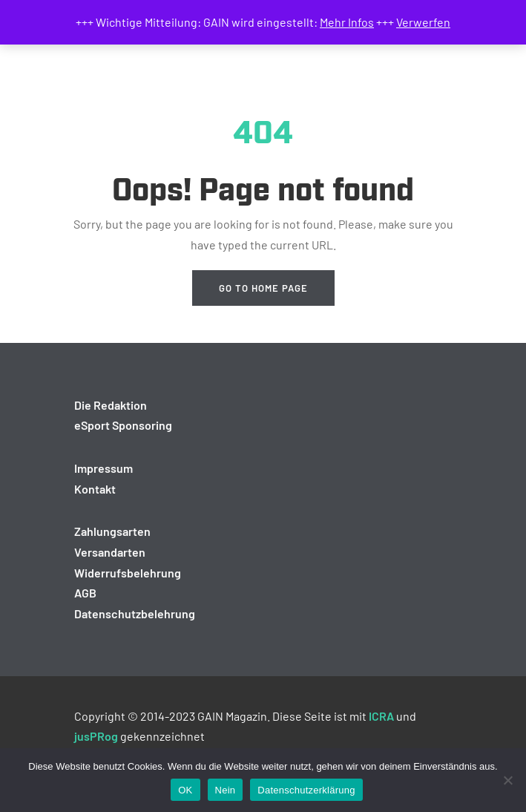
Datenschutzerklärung (306, 790)
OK (185, 790)
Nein (226, 790)
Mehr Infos (347, 22)
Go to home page (263, 288)
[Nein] (507, 780)
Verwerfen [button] (423, 22)
